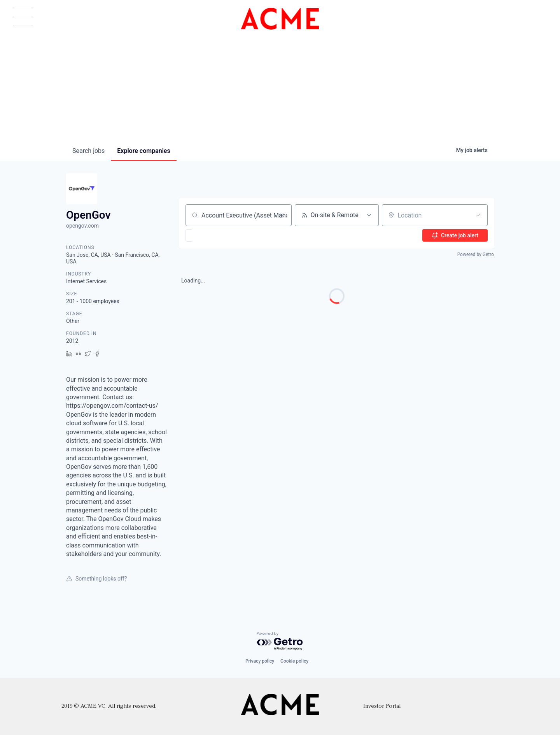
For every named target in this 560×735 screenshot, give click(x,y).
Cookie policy (294, 661)
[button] (211, 235)
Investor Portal (382, 706)
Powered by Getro (476, 254)
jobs (88, 151)
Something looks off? (96, 579)
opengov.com (82, 226)
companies (143, 151)
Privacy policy (260, 661)
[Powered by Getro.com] (280, 641)
